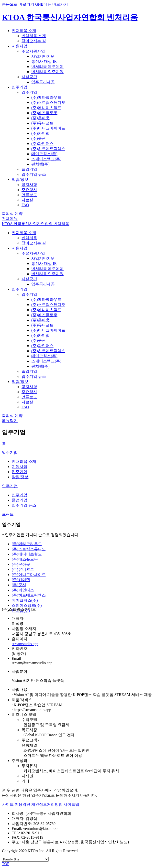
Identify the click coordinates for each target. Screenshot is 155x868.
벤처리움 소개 (24, 31)
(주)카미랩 (40, 133)
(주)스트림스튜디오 (48, 103)
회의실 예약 (12, 213)
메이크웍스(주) (44, 154)
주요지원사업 (33, 51)
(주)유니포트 (42, 123)
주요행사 (29, 190)
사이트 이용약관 (16, 804)
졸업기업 (29, 169)
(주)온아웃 (40, 118)
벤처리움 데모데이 (47, 67)
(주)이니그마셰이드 (48, 128)
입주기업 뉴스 (34, 174)
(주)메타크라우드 (46, 97)
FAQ (25, 205)
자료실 (27, 200)
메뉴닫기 (10, 421)
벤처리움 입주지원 (47, 72)
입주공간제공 (43, 82)
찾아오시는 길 (34, 41)
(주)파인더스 (42, 144)
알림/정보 (20, 179)
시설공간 (29, 77)
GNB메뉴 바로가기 (52, 4)
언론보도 (29, 195)
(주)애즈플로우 (44, 113)
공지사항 (29, 185)
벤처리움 (29, 238)
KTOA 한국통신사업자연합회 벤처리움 (70, 17)
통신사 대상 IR (44, 61)
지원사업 (20, 46)
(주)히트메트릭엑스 (48, 149)
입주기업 (20, 87)
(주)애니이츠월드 (46, 108)
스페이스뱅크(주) (46, 159)
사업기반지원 (43, 56)
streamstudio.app (25, 644)
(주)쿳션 (39, 138)
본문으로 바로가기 (18, 4)
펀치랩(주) (40, 164)
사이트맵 (71, 804)
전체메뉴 (10, 219)
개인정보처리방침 (47, 804)
